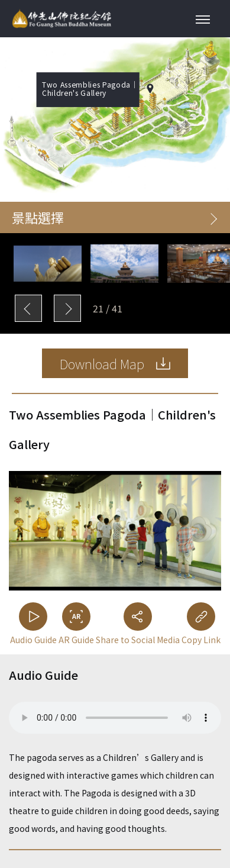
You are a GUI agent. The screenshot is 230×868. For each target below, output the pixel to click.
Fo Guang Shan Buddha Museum (61, 19)
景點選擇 (114, 217)
